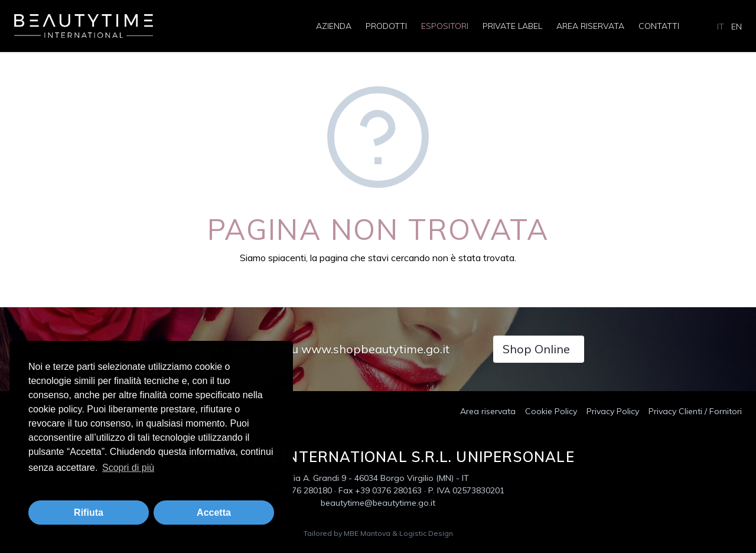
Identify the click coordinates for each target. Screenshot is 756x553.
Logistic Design (426, 533)
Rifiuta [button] (89, 513)
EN (737, 27)
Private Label (512, 26)
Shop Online (536, 349)
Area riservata (590, 26)
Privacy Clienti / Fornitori (695, 411)
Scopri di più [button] (128, 468)
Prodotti (386, 26)
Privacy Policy (613, 411)
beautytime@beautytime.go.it (378, 503)
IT (721, 27)
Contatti (659, 26)
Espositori (445, 26)
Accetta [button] (214, 513)
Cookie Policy (551, 411)
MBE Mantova (367, 533)
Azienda (334, 26)
